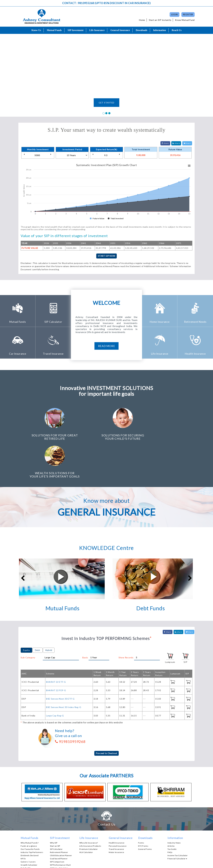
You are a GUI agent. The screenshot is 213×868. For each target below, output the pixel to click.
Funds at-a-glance (29, 809)
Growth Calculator (29, 828)
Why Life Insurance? (89, 806)
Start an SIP (55, 809)
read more (107, 346)
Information (159, 30)
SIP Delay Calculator (59, 831)
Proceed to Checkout (106, 716)
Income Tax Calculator (178, 818)
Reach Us (177, 30)
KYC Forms (143, 809)
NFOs (23, 821)
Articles (171, 809)
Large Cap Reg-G (55, 678)
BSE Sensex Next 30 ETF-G (60, 661)
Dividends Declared (30, 818)
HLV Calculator (86, 815)
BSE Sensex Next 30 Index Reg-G (64, 670)
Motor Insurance (116, 815)
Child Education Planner (61, 818)
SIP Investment (75, 30)
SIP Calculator (56, 812)
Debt (38, 613)
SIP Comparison (57, 825)
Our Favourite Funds (30, 812)
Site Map (188, 864)
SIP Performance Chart (60, 828)
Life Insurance (97, 30)
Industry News (174, 806)
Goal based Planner (59, 821)
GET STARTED (107, 103)
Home (142, 20)
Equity (26, 613)
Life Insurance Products (90, 809)
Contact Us (175, 864)
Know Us (36, 30)
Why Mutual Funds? (30, 806)
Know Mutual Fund (185, 20)
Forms (141, 806)
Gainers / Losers (28, 825)
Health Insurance (117, 806)
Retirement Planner (59, 815)
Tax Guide (172, 812)
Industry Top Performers (32, 815)
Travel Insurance (116, 812)
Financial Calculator (177, 821)
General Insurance (120, 30)
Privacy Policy (160, 864)
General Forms (145, 812)
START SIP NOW (107, 256)
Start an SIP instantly (160, 20)
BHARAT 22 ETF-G (56, 644)
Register (188, 14)
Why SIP (54, 806)
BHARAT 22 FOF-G (56, 653)
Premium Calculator (89, 812)
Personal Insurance (118, 809)
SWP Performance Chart (61, 834)
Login (175, 14)
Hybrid (49, 613)
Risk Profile (26, 831)
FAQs (170, 815)
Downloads (141, 30)
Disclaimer (145, 864)
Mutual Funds (54, 30)
